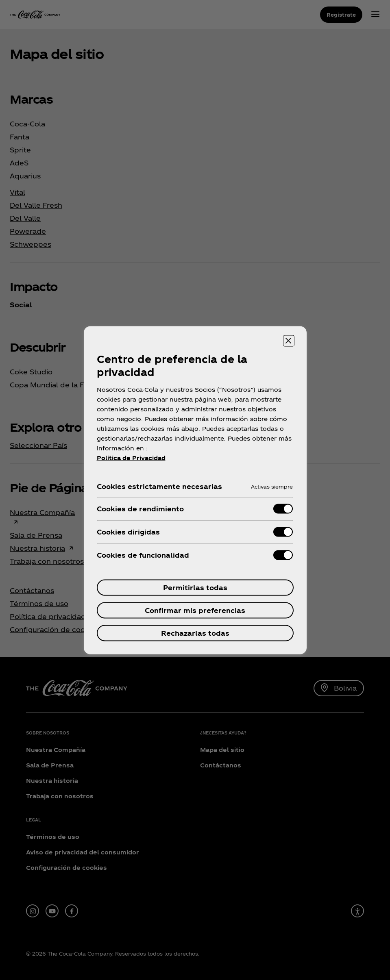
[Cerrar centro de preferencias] (289, 341)
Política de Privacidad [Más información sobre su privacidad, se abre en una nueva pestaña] (131, 457)
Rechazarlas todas (195, 633)
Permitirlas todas (195, 587)
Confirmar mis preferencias (195, 610)
